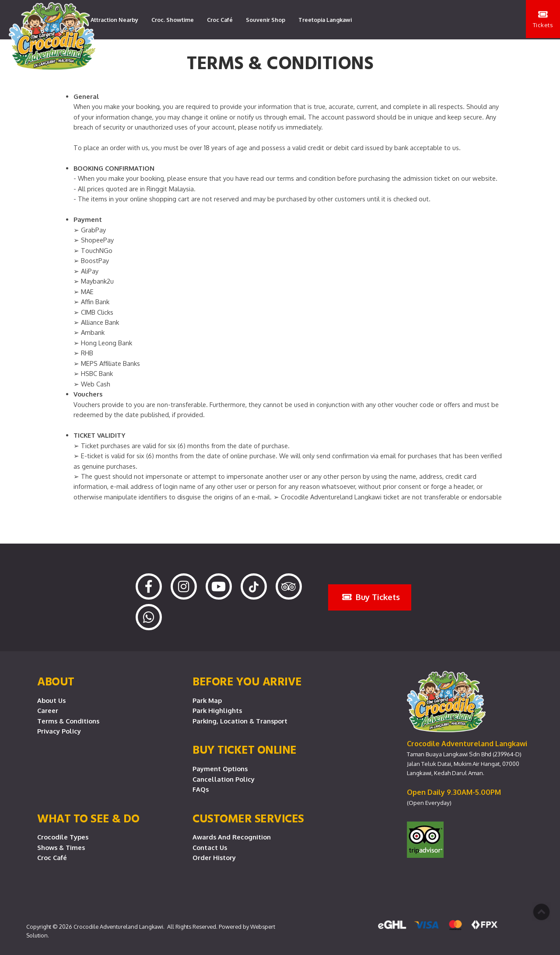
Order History (214, 857)
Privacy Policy (59, 731)
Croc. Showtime (173, 20)
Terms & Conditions (68, 721)
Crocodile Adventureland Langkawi (118, 927)
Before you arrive (247, 681)
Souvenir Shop (266, 20)
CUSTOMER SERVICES (248, 818)
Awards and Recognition (232, 837)
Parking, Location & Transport (240, 721)
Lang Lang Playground (121, 59)
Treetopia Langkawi (325, 20)
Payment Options (220, 769)
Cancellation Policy (224, 779)
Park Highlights (217, 710)
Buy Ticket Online (245, 749)
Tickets (543, 20)
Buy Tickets (371, 597)
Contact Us (210, 847)
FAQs (201, 789)
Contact (175, 59)
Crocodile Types (63, 837)
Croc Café (220, 20)
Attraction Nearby (114, 20)
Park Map (207, 700)
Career (48, 710)
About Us (51, 700)
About (56, 681)
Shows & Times (61, 847)
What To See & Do (88, 818)
